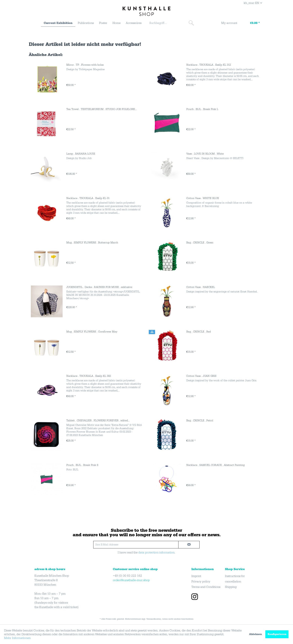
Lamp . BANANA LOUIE (81, 154)
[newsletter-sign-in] (189, 545)
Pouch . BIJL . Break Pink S (82, 465)
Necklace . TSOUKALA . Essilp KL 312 (209, 65)
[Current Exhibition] (58, 23)
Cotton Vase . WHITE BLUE (203, 198)
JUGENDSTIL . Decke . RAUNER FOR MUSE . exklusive (99, 287)
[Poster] (103, 23)
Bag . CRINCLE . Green (200, 243)
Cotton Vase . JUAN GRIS (201, 376)
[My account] (227, 23)
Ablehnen (255, 634)
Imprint (196, 576)
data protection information (156, 553)
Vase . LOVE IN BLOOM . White (205, 154)
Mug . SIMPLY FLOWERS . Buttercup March (92, 243)
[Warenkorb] (251, 23)
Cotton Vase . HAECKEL (201, 287)
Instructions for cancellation (235, 579)
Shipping (231, 587)
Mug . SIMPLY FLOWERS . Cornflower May (92, 332)
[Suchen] (191, 23)
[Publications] (86, 23)
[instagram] (195, 597)
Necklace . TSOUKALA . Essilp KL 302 (89, 376)
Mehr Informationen (17, 638)
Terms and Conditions (206, 587)
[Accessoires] (134, 23)
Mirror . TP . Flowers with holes (85, 65)
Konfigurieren (277, 634)
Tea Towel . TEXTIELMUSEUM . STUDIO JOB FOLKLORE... (101, 109)
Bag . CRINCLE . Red (199, 332)
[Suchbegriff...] (171, 23)
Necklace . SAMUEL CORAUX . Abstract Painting (215, 465)
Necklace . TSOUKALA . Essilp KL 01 (88, 198)
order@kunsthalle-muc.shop (131, 580)
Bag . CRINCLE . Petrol (200, 421)
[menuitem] (58, 23)
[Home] (117, 23)
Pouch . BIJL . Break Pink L (202, 109)
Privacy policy (201, 582)
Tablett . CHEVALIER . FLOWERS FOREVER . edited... (98, 421)
